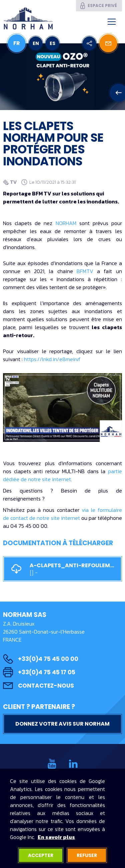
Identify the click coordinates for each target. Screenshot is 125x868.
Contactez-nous (38, 686)
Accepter (41, 855)
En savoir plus (56, 837)
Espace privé (98, 6)
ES (52, 43)
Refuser (87, 855)
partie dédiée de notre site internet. (62, 475)
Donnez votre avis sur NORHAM (62, 724)
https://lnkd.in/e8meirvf (52, 359)
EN (36, 43)
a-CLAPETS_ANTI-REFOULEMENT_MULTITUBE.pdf (62, 569)
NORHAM (66, 223)
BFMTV (85, 271)
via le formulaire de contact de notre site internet (62, 514)
